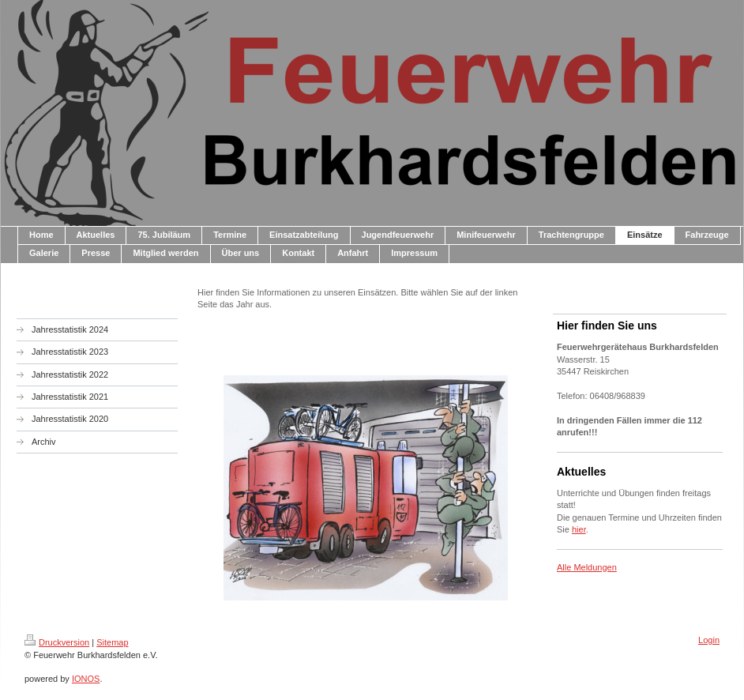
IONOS (86, 679)
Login (709, 640)
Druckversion (57, 642)
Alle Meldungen (587, 567)
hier (579, 529)
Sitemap (112, 642)
